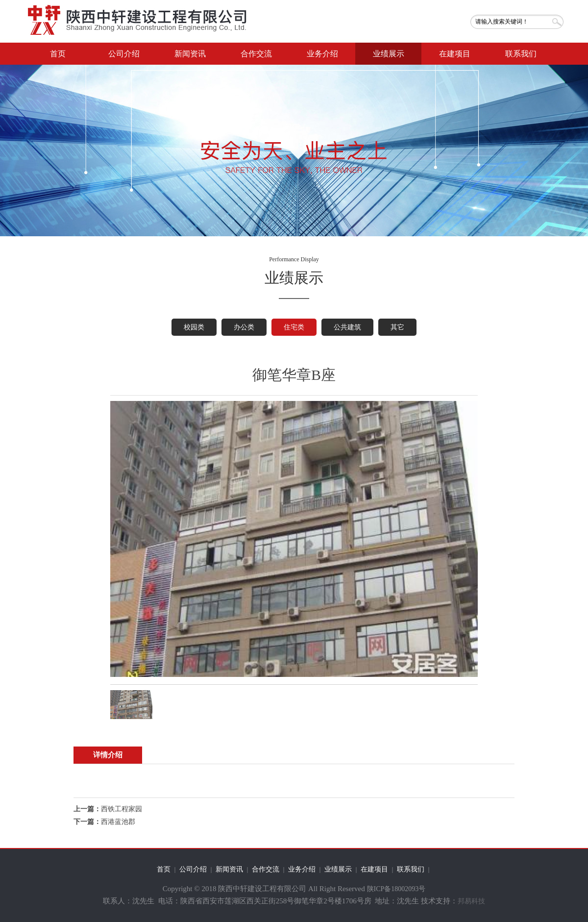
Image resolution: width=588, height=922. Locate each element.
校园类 (194, 327)
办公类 (244, 327)
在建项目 (455, 54)
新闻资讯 (190, 54)
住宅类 (294, 327)
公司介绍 (124, 54)
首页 (58, 54)
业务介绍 (322, 54)
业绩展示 (389, 54)
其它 (397, 327)
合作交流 (256, 54)
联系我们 (521, 54)
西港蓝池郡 (118, 822)
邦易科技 (471, 901)
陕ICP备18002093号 (396, 889)
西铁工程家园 (122, 809)
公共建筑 (347, 327)
